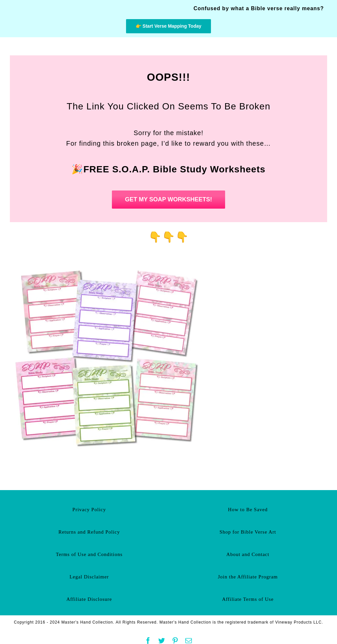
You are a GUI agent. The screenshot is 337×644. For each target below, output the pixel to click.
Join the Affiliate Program (248, 577)
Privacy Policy (89, 510)
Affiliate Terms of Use (248, 599)
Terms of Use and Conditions (89, 554)
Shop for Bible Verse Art (248, 532)
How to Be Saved (248, 510)
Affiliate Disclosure (89, 599)
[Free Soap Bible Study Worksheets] (109, 262)
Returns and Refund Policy (89, 532)
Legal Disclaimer (89, 577)
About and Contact (248, 554)
